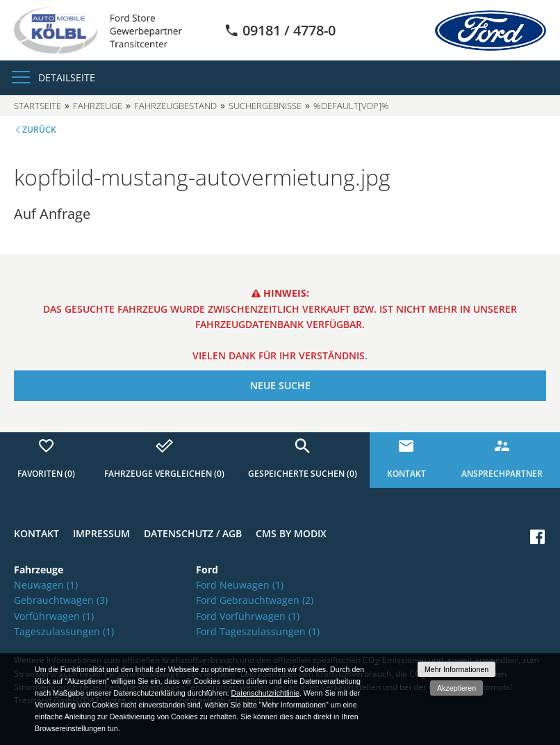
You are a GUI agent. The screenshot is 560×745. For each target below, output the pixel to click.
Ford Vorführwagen (248, 616)
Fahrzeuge (98, 106)
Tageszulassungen (64, 631)
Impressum (101, 533)
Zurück (39, 130)
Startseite (38, 106)
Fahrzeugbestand (175, 106)
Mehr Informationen (456, 669)
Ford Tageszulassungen (258, 631)
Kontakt (36, 533)
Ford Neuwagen (240, 585)
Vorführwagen (54, 616)
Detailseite (67, 77)
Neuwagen (46, 585)
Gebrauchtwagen (61, 600)
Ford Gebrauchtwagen (255, 600)
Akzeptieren (456, 688)
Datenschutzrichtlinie (265, 693)
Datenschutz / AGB (193, 533)
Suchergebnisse (265, 106)
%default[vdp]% (351, 106)
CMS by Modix (291, 533)
